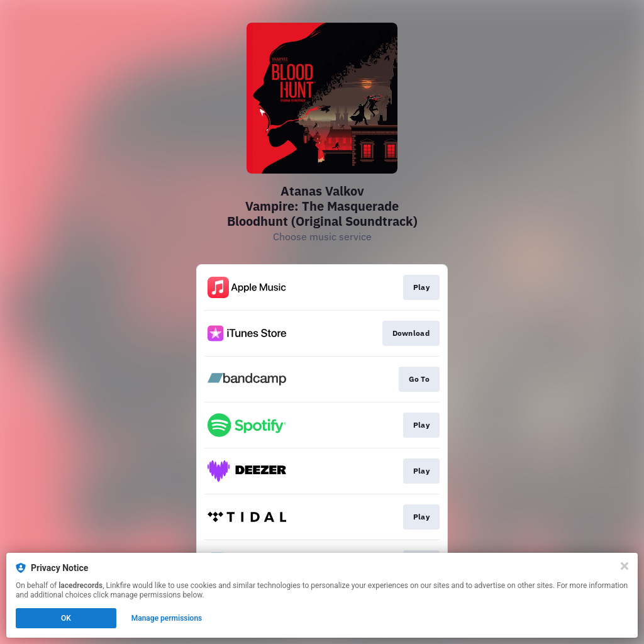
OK (66, 618)
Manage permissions (167, 618)
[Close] (625, 566)
